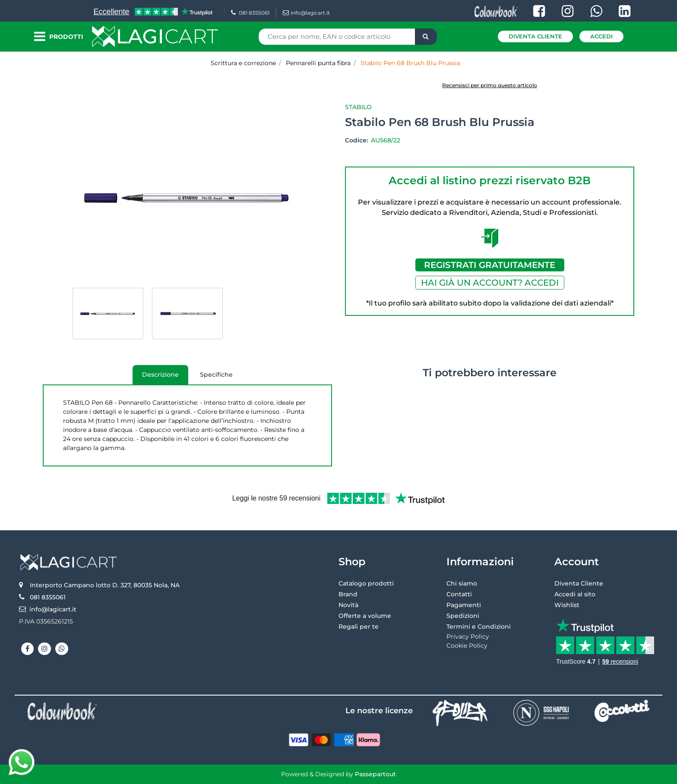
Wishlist (567, 605)
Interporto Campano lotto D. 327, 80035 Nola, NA (105, 585)
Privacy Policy (468, 636)
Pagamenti (464, 605)
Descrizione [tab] (156, 378)
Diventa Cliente (535, 36)
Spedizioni (463, 616)
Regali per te (359, 627)
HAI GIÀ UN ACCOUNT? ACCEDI (490, 283)
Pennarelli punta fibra (318, 63)
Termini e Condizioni (479, 627)
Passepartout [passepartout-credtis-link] (375, 774)
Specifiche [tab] (216, 375)
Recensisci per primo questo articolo (490, 85)
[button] (426, 37)
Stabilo (358, 107)
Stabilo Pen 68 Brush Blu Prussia (410, 63)
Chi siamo (462, 583)
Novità (348, 605)
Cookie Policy (467, 645)
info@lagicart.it (306, 13)
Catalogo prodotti (366, 583)
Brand (348, 594)
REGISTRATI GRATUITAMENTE (490, 265)
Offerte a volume (365, 616)
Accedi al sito (575, 594)
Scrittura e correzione (243, 63)
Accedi (601, 36)
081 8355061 (250, 13)
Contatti (459, 594)
